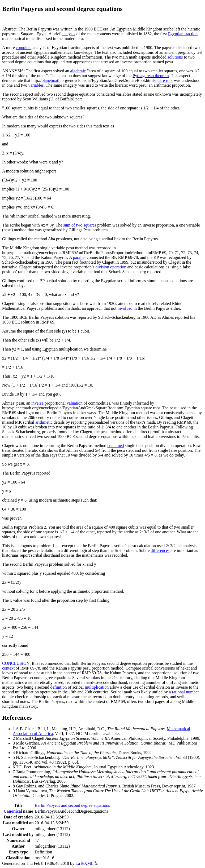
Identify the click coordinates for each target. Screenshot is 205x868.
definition (58, 687)
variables (36, 85)
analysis (69, 34)
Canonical (13, 811)
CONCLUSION (16, 663)
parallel (79, 257)
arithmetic (44, 422)
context (8, 668)
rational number (185, 692)
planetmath (51, 80)
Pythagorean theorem (151, 76)
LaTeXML (86, 863)
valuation (75, 403)
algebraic (78, 71)
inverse (37, 403)
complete (24, 48)
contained (116, 446)
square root (163, 80)
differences (160, 550)
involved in (127, 308)
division (102, 267)
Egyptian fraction (183, 34)
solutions (175, 57)
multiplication (97, 687)
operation (118, 267)
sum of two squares (80, 225)
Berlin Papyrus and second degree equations (72, 805)
